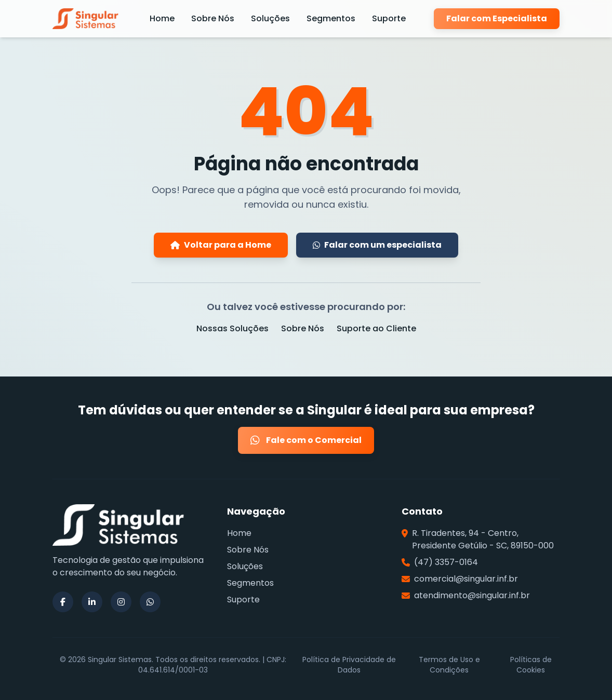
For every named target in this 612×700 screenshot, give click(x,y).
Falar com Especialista (497, 18)
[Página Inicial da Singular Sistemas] (87, 19)
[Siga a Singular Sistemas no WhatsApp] (150, 602)
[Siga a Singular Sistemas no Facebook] (63, 602)
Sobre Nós (213, 18)
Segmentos (331, 18)
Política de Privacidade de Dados (349, 665)
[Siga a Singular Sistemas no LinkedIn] (92, 602)
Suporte (389, 18)
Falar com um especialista (377, 245)
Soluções (270, 18)
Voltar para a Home (221, 245)
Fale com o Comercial (306, 440)
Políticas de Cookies (531, 665)
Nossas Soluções (232, 328)
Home (162, 18)
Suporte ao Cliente (376, 328)
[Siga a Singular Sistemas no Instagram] (121, 602)
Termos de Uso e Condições (449, 665)
